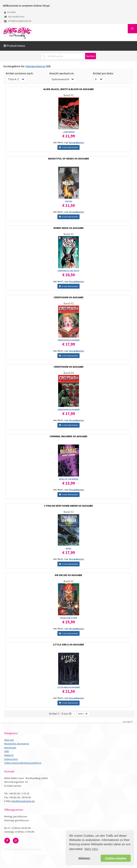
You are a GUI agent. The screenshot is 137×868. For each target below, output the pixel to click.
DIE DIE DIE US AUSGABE (68, 575)
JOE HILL (69, 201)
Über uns (9, 740)
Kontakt (10, 12)
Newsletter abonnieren (17, 744)
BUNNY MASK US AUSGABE (69, 228)
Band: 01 (69, 95)
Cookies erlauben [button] (116, 858)
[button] (132, 29)
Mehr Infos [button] (91, 849)
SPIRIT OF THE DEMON (69, 479)
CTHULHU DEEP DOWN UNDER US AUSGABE (68, 506)
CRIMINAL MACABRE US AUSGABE (68, 436)
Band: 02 (69, 303)
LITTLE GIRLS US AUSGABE (68, 645)
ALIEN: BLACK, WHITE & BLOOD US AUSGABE (69, 89)
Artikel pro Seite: (103, 73)
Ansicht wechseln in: (62, 73)
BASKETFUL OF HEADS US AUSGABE (69, 159)
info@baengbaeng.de (18, 21)
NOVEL (68, 548)
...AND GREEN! (69, 132)
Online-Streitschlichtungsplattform (23, 763)
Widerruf (9, 755)
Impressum (10, 748)
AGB (7, 751)
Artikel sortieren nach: (20, 73)
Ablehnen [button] (84, 858)
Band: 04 (69, 373)
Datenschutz (11, 759)
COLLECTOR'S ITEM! (68, 618)
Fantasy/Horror (35, 66)
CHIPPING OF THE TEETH (68, 271)
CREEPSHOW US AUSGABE (68, 297)
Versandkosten (14, 17)
